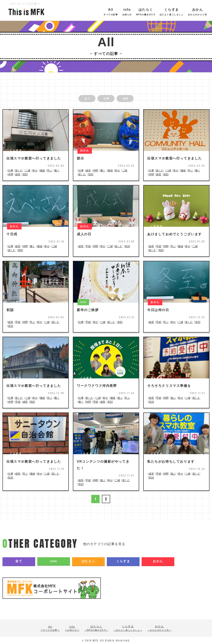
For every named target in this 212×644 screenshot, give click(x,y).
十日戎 (12, 234)
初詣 (10, 310)
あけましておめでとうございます (175, 234)
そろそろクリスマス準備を (169, 386)
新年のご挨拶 (88, 310)
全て (82, 99)
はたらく (154, 12)
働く (57, 170)
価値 (42, 170)
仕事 (107, 99)
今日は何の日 (158, 310)
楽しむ (19, 170)
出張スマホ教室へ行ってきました (34, 158)
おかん (158, 561)
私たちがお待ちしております (171, 461)
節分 (80, 158)
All (119, 12)
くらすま (180, 12)
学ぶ (50, 170)
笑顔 (25, 174)
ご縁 (28, 170)
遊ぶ (120, 398)
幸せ (35, 170)
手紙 (88, 246)
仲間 (10, 174)
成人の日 (84, 234)
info (135, 12)
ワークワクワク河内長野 (97, 386)
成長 (131, 99)
